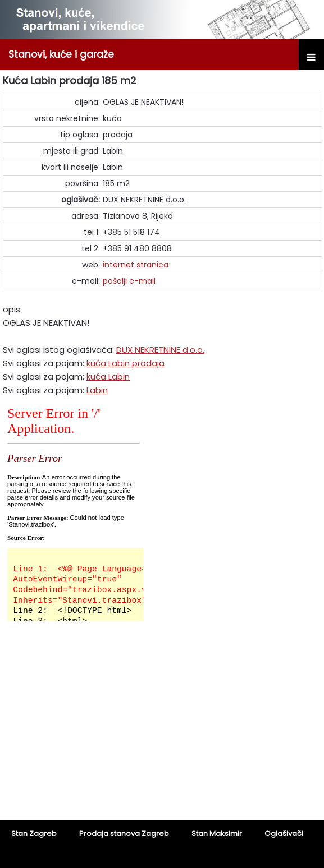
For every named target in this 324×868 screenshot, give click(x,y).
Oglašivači (284, 834)
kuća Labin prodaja (126, 363)
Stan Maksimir (217, 834)
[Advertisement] (162, 728)
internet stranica (136, 265)
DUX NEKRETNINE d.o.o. (160, 350)
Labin (97, 390)
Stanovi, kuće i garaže (61, 54)
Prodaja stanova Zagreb (124, 834)
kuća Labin (108, 377)
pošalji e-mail (129, 281)
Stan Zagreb (34, 834)
